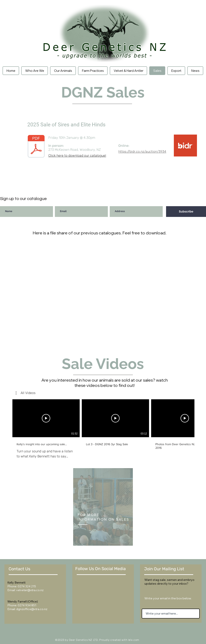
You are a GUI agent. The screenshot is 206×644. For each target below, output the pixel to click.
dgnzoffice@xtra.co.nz (32, 609)
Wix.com (134, 640)
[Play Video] (46, 418)
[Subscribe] (186, 212)
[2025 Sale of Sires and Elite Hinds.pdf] (36, 147)
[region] (103, 507)
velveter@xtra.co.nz (30, 590)
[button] (26, 393)
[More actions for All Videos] (26, 393)
